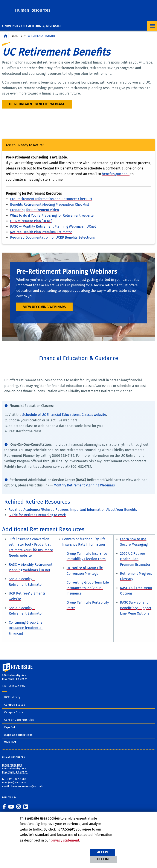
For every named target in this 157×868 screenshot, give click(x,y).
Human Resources (33, 10)
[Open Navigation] (152, 26)
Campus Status (15, 705)
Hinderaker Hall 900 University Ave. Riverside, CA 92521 (15, 769)
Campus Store (14, 712)
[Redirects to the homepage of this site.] (6, 36)
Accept (103, 852)
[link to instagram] (18, 807)
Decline (104, 859)
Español (10, 727)
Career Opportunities (19, 720)
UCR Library (12, 697)
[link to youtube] (11, 807)
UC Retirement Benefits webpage (37, 104)
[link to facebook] (4, 807)
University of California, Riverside (32, 26)
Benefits (17, 36)
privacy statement (65, 840)
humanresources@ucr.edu (27, 786)
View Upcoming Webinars (44, 307)
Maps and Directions (18, 735)
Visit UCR (11, 742)
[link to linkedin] (26, 807)
